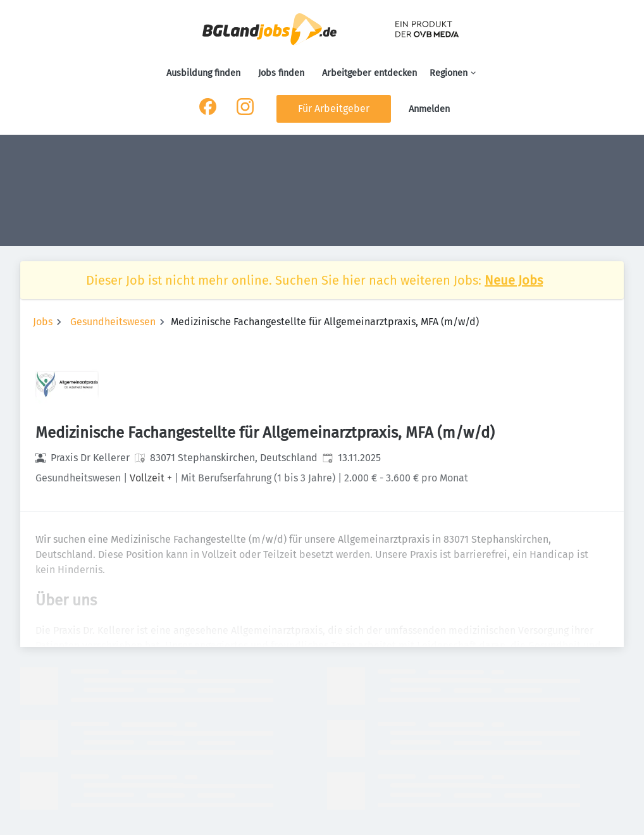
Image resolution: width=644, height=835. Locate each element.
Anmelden (429, 109)
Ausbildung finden (203, 73)
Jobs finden (281, 73)
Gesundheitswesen (113, 322)
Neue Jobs (514, 280)
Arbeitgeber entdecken (369, 73)
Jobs (43, 322)
